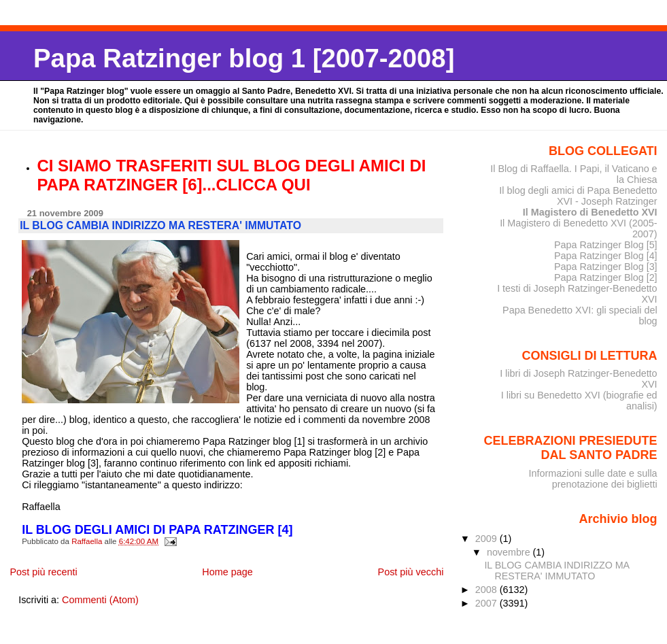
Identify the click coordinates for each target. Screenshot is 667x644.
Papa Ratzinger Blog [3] (606, 267)
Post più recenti (43, 572)
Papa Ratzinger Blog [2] (606, 277)
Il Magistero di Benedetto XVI (590, 212)
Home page (227, 572)
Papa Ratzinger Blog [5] (606, 245)
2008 (488, 590)
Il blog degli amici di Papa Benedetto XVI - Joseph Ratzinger (578, 196)
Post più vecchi (411, 572)
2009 (488, 539)
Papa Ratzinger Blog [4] (606, 256)
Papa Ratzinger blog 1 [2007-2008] (244, 58)
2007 (488, 603)
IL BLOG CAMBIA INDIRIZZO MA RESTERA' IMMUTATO (557, 571)
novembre (510, 552)
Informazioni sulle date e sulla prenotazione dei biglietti (593, 479)
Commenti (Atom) (100, 600)
